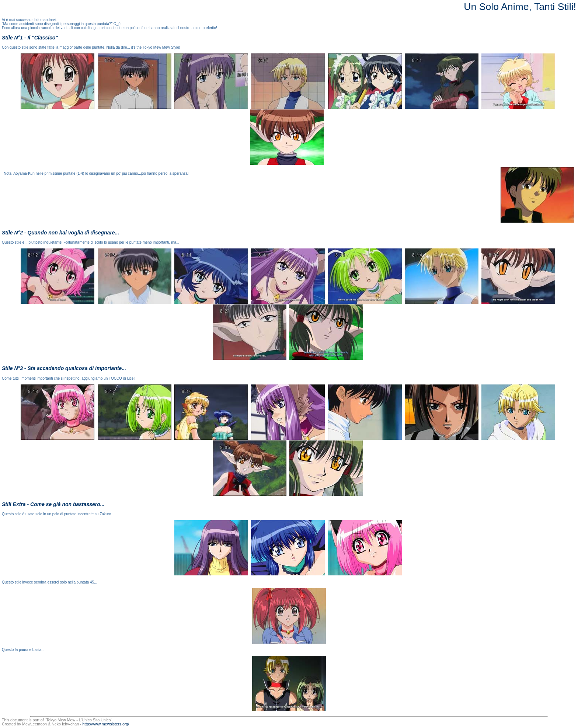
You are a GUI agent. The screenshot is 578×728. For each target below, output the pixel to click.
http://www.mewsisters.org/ (106, 724)
